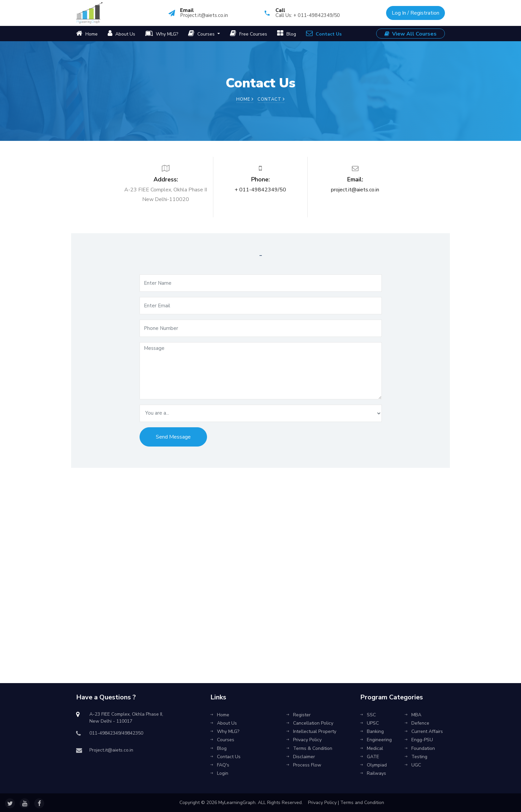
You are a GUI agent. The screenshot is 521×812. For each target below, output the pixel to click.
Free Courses (249, 33)
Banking (372, 731)
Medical (372, 748)
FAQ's (220, 765)
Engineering (376, 740)
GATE (370, 757)
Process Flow (304, 765)
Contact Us (324, 33)
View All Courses (411, 34)
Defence (417, 723)
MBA (413, 715)
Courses (202, 33)
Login (219, 773)
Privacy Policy (304, 740)
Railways (373, 773)
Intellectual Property (311, 731)
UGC (413, 765)
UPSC (369, 723)
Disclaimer (301, 757)
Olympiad (373, 765)
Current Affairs (424, 731)
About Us (121, 33)
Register (299, 715)
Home (87, 33)
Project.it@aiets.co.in (204, 15)
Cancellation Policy (310, 723)
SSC (368, 715)
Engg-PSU (419, 740)
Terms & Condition (309, 748)
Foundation (420, 748)
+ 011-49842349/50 (260, 190)
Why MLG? (162, 33)
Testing (416, 757)
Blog (287, 33)
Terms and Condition (362, 803)
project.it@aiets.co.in (355, 190)
